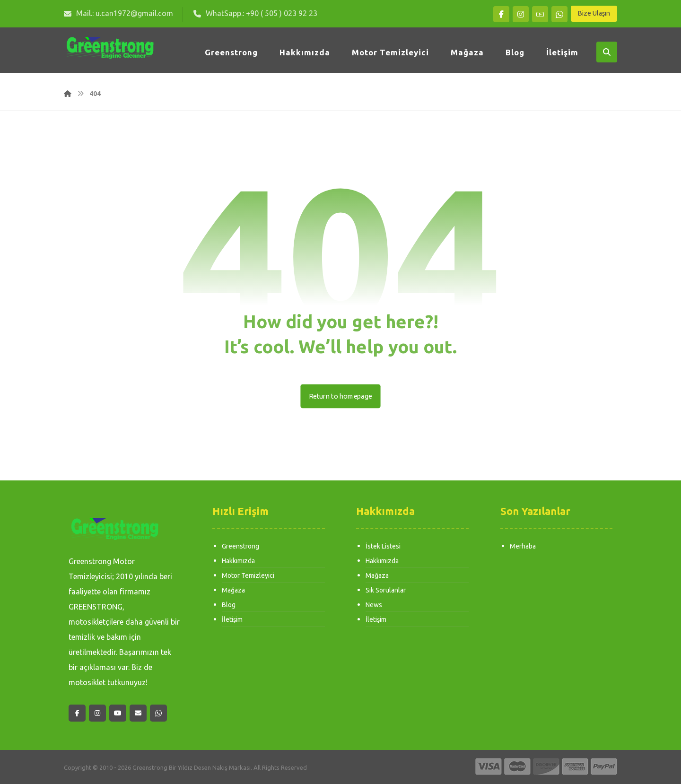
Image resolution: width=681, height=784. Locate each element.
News (374, 607)
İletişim (232, 622)
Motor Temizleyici (248, 577)
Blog (229, 607)
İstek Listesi (383, 547)
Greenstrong (240, 547)
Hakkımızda (238, 562)
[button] (501, 14)
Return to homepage (340, 396)
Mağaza (233, 592)
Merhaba (523, 547)
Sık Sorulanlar (386, 592)
